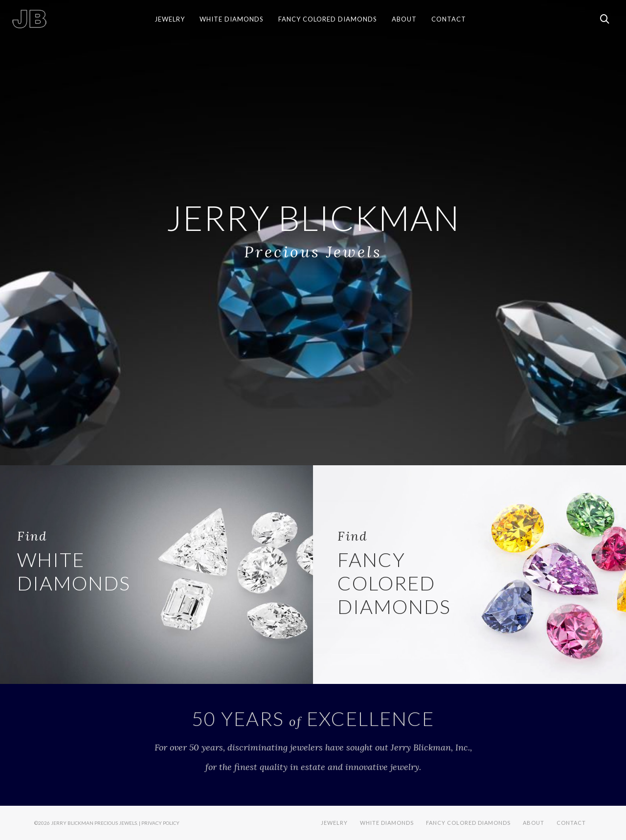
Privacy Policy (160, 823)
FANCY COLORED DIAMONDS (394, 573)
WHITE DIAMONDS (74, 561)
